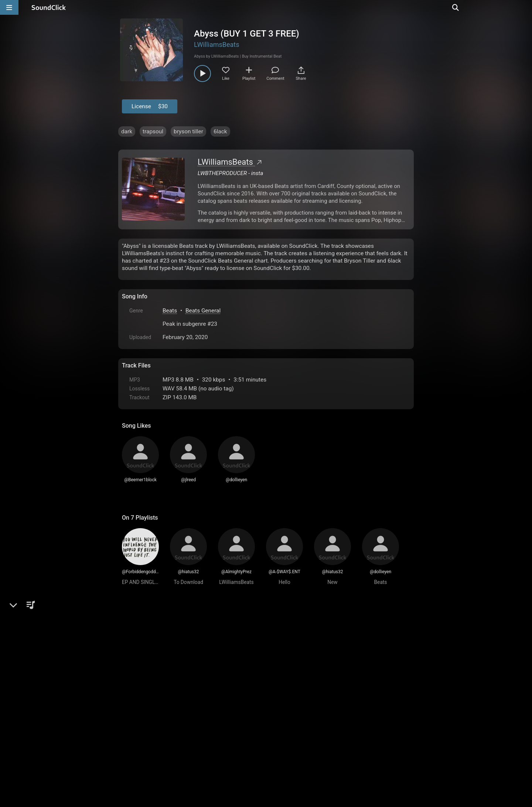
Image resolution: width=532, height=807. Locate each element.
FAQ (153, 723)
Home (133, 723)
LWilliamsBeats (217, 45)
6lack (220, 131)
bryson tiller (188, 131)
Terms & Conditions (190, 723)
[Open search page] (525, 7)
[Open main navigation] (9, 7)
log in (178, 642)
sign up (151, 642)
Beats (170, 311)
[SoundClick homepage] (49, 7)
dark (127, 131)
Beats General (203, 311)
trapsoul (153, 131)
